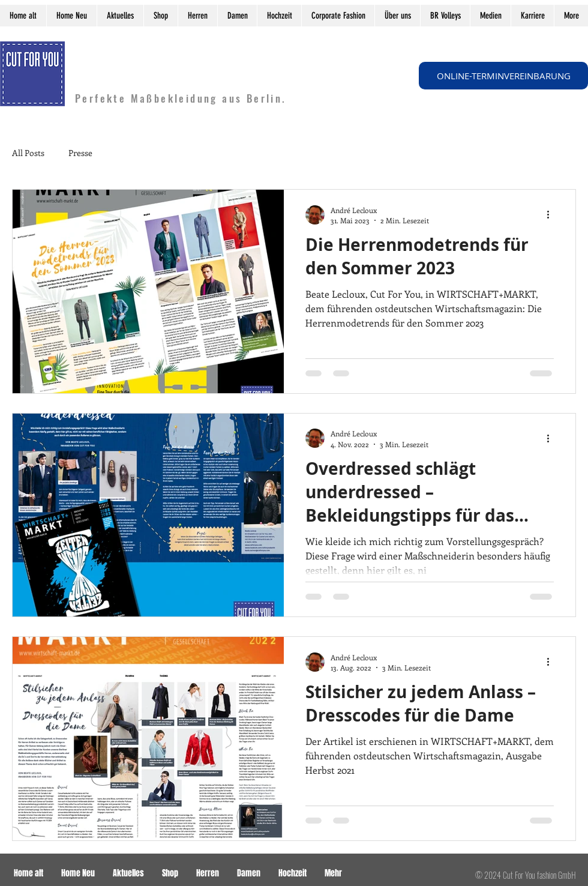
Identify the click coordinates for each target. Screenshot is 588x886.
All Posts (28, 153)
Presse (80, 153)
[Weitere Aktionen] (552, 215)
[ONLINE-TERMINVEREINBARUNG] (503, 76)
